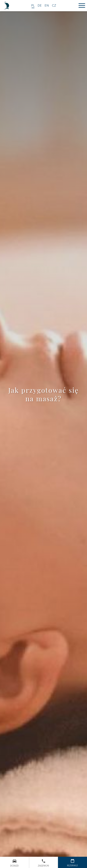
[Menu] (82, 6)
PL (33, 6)
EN (47, 6)
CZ (54, 6)
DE (40, 6)
